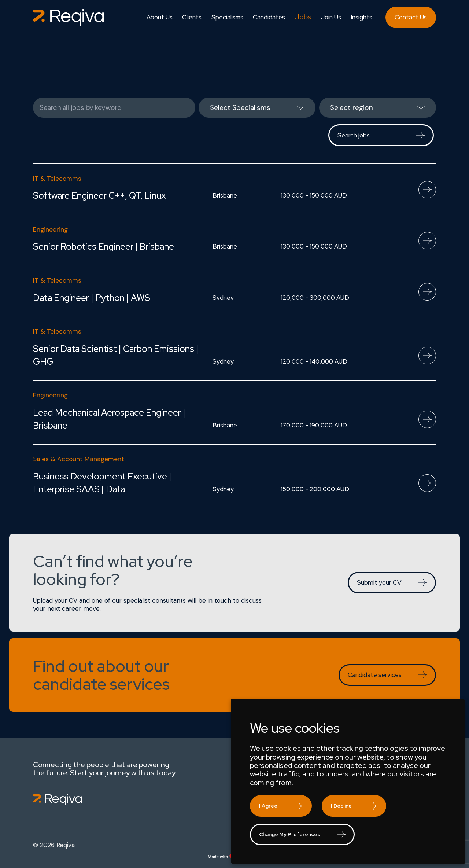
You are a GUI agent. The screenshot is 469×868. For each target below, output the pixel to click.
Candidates (269, 17)
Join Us (331, 17)
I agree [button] (268, 806)
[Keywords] (114, 108)
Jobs (303, 17)
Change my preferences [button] (290, 834)
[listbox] (257, 108)
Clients (192, 17)
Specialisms (227, 17)
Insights (361, 17)
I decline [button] (341, 806)
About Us (160, 17)
